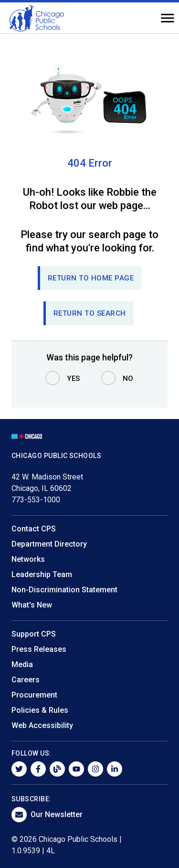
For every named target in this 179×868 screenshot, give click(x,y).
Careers (26, 680)
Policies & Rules (40, 710)
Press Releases (39, 649)
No (128, 379)
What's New (32, 605)
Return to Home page (91, 278)
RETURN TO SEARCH (90, 313)
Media (22, 664)
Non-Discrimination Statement (64, 590)
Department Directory (49, 544)
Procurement (34, 695)
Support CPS (34, 634)
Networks (28, 559)
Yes (74, 379)
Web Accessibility (42, 725)
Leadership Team (42, 574)
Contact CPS (34, 529)
